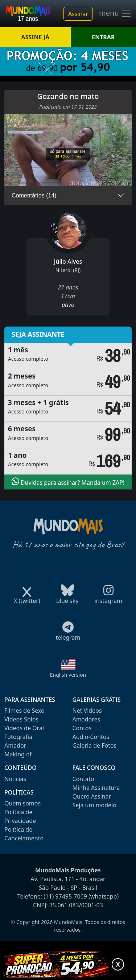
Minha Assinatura (96, 788)
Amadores (86, 719)
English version (68, 675)
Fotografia (18, 737)
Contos (82, 728)
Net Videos (87, 711)
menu (115, 14)
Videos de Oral (24, 728)
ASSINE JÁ (35, 37)
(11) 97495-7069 (65, 896)
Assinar (78, 14)
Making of (18, 754)
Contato (83, 779)
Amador (15, 745)
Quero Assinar (92, 796)
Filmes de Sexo (24, 711)
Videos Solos (21, 719)
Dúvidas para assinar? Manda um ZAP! (68, 482)
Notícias (15, 779)
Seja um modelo (94, 805)
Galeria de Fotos (95, 745)
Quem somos (22, 803)
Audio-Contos (91, 737)
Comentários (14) (34, 195)
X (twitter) (27, 598)
